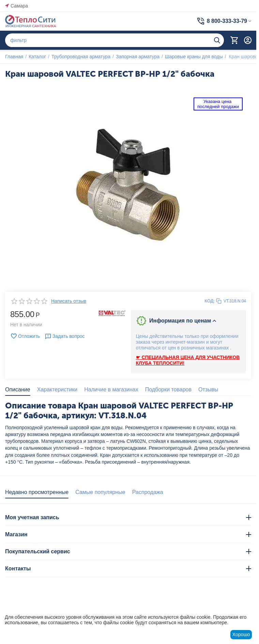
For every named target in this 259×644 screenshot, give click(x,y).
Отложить (25, 336)
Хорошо (241, 634)
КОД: (210, 301)
